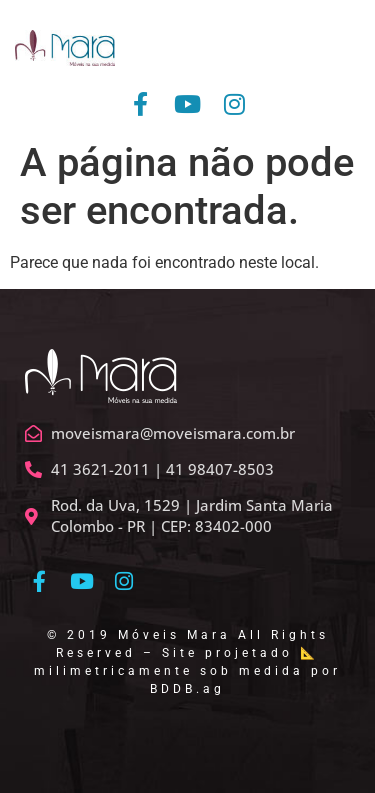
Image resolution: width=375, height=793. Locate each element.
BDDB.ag (187, 689)
